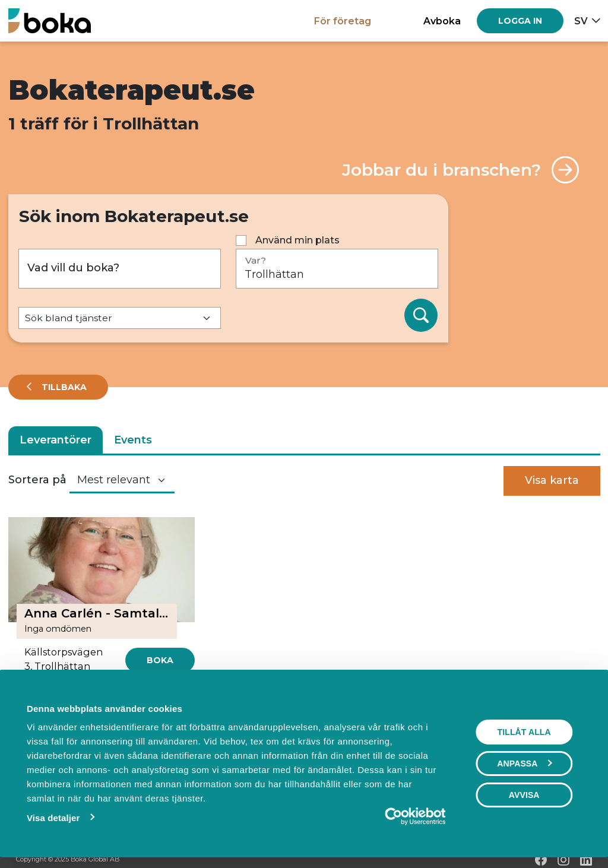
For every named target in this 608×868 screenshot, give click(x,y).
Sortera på (37, 480)
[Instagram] (563, 860)
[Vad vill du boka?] (120, 269)
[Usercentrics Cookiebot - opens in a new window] (394, 816)
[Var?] (337, 269)
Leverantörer (56, 440)
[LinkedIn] (586, 860)
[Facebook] (541, 860)
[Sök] (421, 315)
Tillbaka (63, 387)
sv (581, 21)
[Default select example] (120, 318)
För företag (343, 21)
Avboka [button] (442, 21)
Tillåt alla (524, 732)
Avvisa (524, 795)
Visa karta (552, 480)
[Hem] (50, 20)
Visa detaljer (53, 818)
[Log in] (520, 21)
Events (133, 440)
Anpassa (525, 764)
